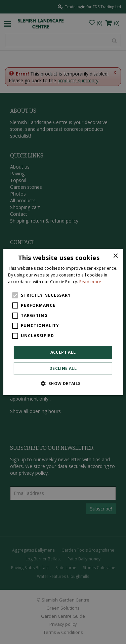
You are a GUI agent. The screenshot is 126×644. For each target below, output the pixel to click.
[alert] (63, 322)
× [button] (115, 256)
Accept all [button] (63, 352)
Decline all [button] (63, 368)
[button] (63, 383)
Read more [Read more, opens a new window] (90, 282)
